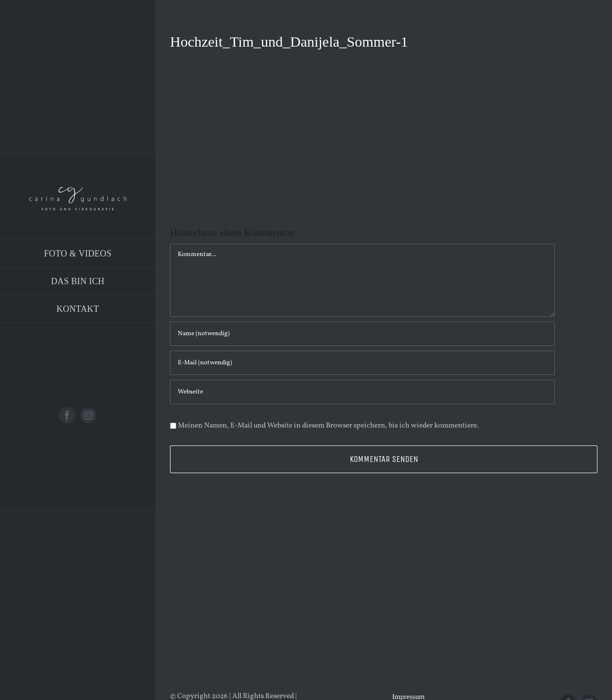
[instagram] (88, 415)
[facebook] (67, 415)
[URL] (362, 392)
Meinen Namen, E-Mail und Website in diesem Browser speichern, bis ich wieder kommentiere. (328, 426)
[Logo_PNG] (78, 191)
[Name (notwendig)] (362, 334)
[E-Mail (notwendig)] (362, 363)
